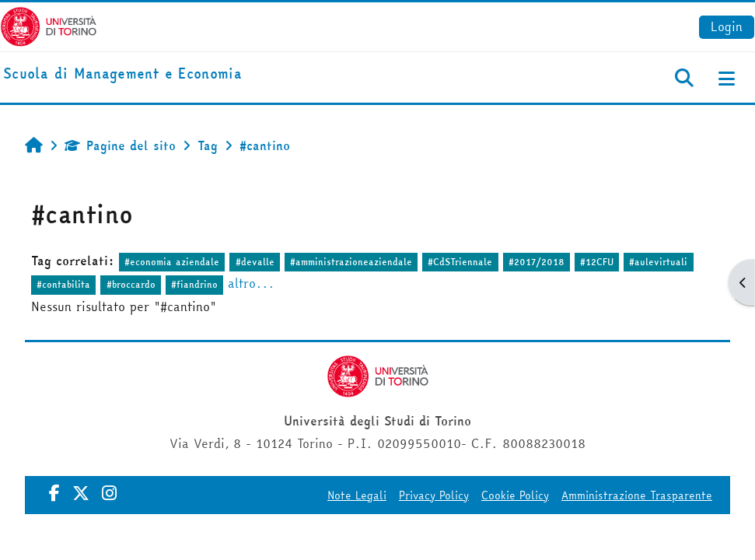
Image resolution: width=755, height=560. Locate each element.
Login (727, 26)
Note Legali (357, 495)
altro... (251, 283)
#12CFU (597, 262)
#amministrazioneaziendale (351, 262)
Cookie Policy (515, 495)
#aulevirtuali (658, 262)
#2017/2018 (537, 262)
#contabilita (63, 284)
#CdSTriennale (460, 262)
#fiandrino (194, 284)
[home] (122, 74)
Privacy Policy (434, 495)
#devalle (255, 262)
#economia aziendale (172, 262)
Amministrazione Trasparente (637, 495)
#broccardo (131, 284)
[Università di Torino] (49, 25)
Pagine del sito (120, 145)
